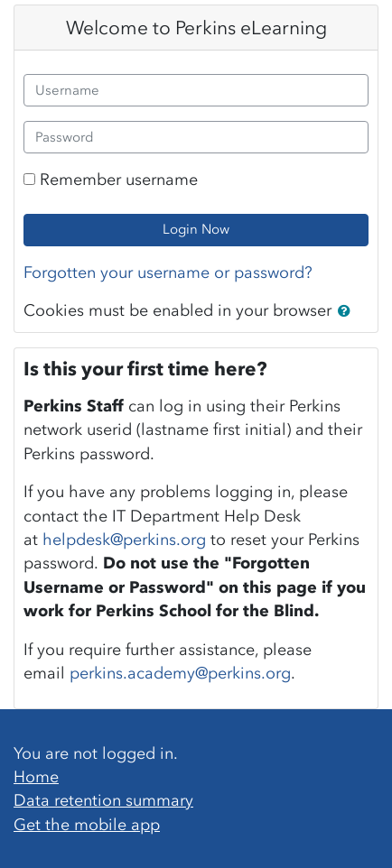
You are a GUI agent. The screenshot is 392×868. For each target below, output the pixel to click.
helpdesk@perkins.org (124, 540)
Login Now (196, 229)
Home (36, 777)
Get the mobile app (87, 825)
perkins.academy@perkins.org (180, 673)
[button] (348, 312)
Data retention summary (103, 800)
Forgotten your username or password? (168, 272)
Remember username (119, 180)
